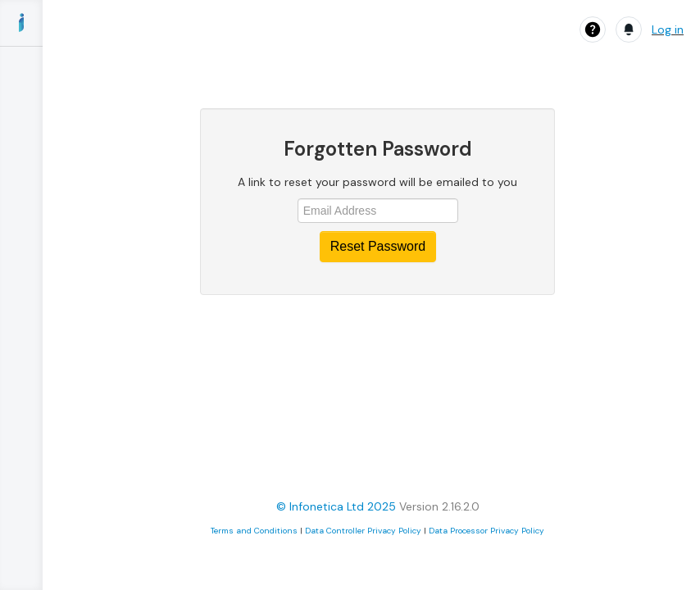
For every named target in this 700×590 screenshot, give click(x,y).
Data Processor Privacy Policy (486, 531)
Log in (668, 29)
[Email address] (378, 211)
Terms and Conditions (254, 531)
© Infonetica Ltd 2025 (336, 506)
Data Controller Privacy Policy (363, 531)
